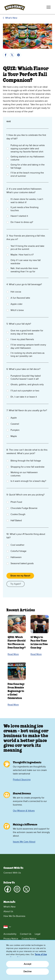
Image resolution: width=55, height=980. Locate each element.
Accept (27, 964)
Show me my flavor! (20, 576)
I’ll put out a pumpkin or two (25, 391)
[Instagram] (17, 889)
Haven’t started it (19, 216)
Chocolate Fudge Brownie (24, 508)
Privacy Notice (11, 939)
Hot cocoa (16, 292)
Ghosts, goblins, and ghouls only (27, 384)
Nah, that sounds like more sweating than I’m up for (24, 270)
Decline (27, 972)
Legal (38, 934)
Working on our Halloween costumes (24, 474)
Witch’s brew (17, 310)
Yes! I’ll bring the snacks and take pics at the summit (27, 248)
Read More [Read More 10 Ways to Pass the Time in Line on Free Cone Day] (36, 654)
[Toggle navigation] (49, 7)
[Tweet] (12, 55)
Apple (14, 418)
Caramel (15, 424)
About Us (8, 911)
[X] (26, 889)
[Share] (6, 55)
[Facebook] (8, 889)
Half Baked (16, 520)
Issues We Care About (24, 842)
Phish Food (16, 502)
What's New (11, 18)
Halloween (16, 557)
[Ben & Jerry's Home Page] (15, 7)
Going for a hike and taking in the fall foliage (28, 166)
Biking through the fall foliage (26, 461)
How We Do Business (14, 916)
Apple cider (16, 304)
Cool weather (17, 545)
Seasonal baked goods (22, 563)
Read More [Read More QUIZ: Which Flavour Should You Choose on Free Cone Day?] (13, 654)
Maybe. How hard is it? (22, 255)
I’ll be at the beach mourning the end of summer (27, 174)
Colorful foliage (18, 551)
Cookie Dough (18, 514)
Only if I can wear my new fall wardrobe (26, 262)
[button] (7, 927)
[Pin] (18, 55)
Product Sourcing (22, 780)
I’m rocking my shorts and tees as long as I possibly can (27, 355)
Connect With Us (12, 873)
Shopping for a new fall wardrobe (27, 467)
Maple (14, 436)
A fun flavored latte (20, 298)
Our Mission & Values (24, 811)
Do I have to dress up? (22, 222)
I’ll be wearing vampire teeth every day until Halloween (28, 346)
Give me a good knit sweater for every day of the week (27, 332)
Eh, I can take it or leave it (24, 397)
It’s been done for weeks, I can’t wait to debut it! (27, 201)
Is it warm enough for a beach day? (28, 481)
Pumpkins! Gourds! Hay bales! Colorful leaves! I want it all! (26, 377)
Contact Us (26, 934)
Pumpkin (15, 430)
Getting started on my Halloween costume (27, 158)
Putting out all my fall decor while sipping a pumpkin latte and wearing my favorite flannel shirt (28, 149)
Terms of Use (41, 954)
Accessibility (10, 934)
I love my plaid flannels (22, 339)
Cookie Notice (29, 939)
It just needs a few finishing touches (24, 209)
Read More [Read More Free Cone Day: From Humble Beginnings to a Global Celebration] (13, 705)
